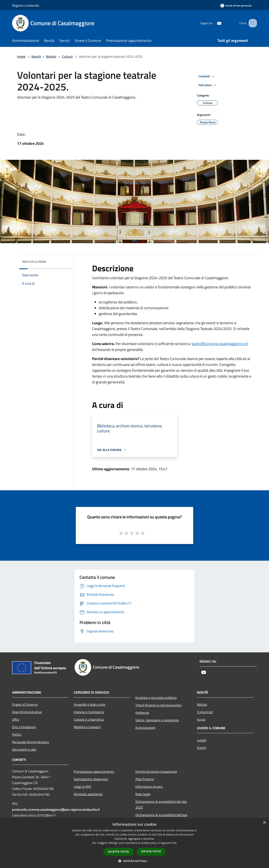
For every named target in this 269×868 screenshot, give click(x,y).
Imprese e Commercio (89, 712)
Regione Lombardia (26, 5)
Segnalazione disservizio (91, 779)
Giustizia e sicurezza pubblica (156, 698)
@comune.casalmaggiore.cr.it (220, 344)
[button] (134, 861)
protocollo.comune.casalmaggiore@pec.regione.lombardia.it (56, 809)
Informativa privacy (149, 787)
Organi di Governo (25, 704)
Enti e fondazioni (24, 727)
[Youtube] (215, 23)
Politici (17, 734)
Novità (36, 56)
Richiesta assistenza (88, 794)
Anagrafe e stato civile (90, 704)
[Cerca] (252, 23)
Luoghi (202, 740)
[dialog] (134, 843)
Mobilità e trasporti (87, 727)
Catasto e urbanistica (89, 719)
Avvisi (201, 719)
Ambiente (142, 713)
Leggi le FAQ (82, 787)
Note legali (143, 794)
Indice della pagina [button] (34, 262)
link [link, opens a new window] (175, 843)
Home (21, 56)
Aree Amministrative (27, 712)
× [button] (264, 823)
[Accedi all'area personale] (236, 6)
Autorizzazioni (145, 728)
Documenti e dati (24, 749)
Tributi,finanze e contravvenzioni (159, 705)
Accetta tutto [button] (118, 852)
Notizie (51, 56)
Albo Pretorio (145, 779)
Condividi (207, 76)
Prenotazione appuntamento (94, 772)
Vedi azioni (208, 85)
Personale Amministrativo (31, 742)
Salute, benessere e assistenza (157, 720)
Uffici (16, 719)
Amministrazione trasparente (156, 772)
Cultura (67, 56)
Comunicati (205, 712)
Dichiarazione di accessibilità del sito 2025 (161, 804)
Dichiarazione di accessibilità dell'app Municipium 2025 (161, 818)
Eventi (202, 748)
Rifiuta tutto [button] (151, 851)
